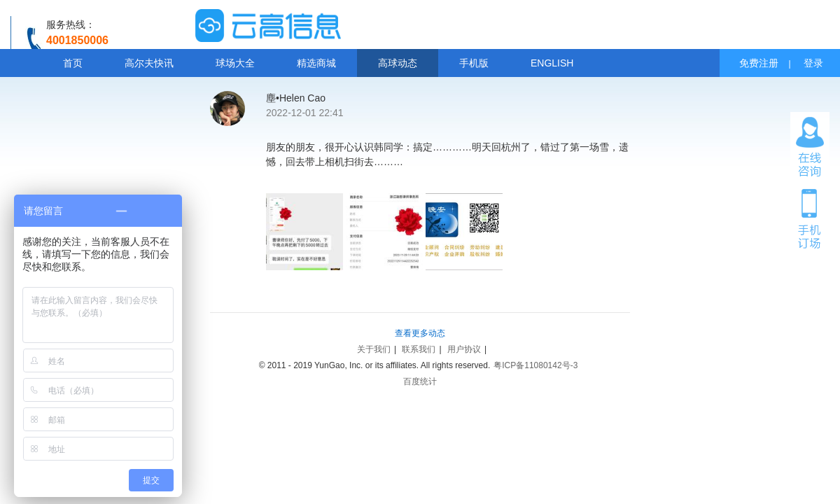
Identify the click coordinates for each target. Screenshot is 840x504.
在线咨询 (810, 147)
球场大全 (235, 63)
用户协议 (464, 349)
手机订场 (810, 218)
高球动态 (398, 63)
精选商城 (316, 63)
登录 (813, 63)
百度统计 (420, 381)
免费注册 (759, 63)
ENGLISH (552, 63)
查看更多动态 (420, 333)
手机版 (474, 63)
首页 (73, 63)
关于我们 (374, 349)
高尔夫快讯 (149, 63)
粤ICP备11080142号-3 (535, 365)
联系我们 (419, 349)
